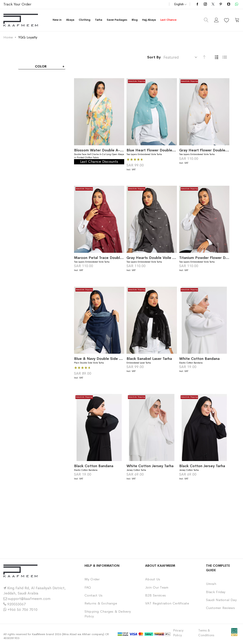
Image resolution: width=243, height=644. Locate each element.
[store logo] (21, 20)
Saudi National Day (221, 600)
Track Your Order (17, 4)
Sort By (154, 57)
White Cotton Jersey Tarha (150, 466)
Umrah (211, 584)
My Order (92, 579)
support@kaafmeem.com (29, 599)
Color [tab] (41, 66)
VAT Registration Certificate (167, 603)
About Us (153, 579)
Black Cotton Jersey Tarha (202, 466)
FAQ (88, 587)
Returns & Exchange (101, 603)
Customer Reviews (221, 608)
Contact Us (93, 595)
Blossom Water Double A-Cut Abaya (106, 150)
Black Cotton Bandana (94, 466)
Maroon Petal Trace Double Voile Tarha (108, 258)
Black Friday (216, 592)
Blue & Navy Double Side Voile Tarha (106, 359)
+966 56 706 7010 (22, 610)
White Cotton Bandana (199, 359)
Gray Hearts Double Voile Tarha (154, 258)
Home (8, 37)
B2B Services (155, 595)
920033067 (16, 604)
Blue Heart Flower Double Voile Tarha (159, 150)
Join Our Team (157, 587)
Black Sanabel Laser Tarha (149, 359)
